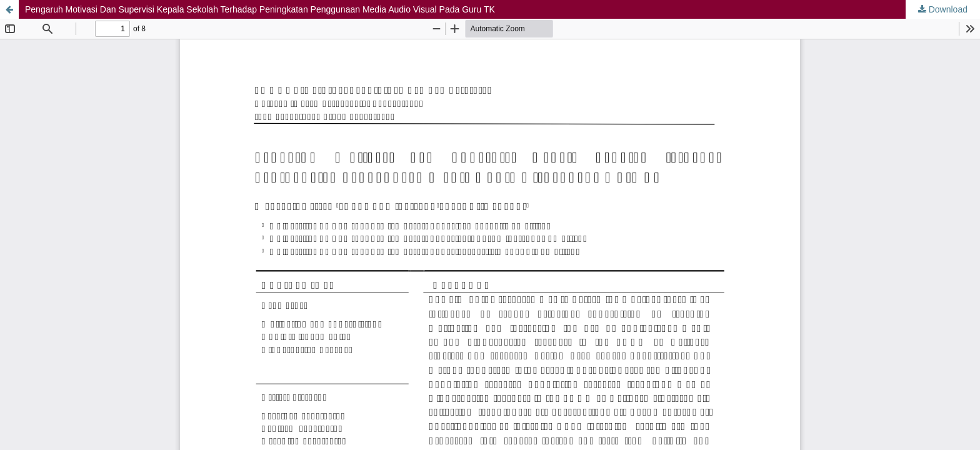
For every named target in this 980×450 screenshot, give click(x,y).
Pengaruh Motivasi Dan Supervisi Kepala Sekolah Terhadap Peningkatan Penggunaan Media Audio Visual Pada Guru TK (260, 9)
